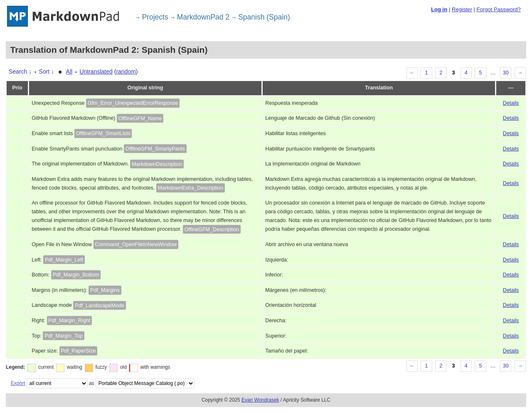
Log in (439, 9)
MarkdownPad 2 (203, 17)
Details (511, 103)
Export (18, 383)
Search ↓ (20, 72)
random (126, 72)
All (69, 72)
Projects (155, 17)
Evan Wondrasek (260, 400)
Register (462, 9)
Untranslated (96, 72)
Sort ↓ (47, 72)
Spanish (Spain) (264, 17)
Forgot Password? (498, 9)
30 (506, 73)
